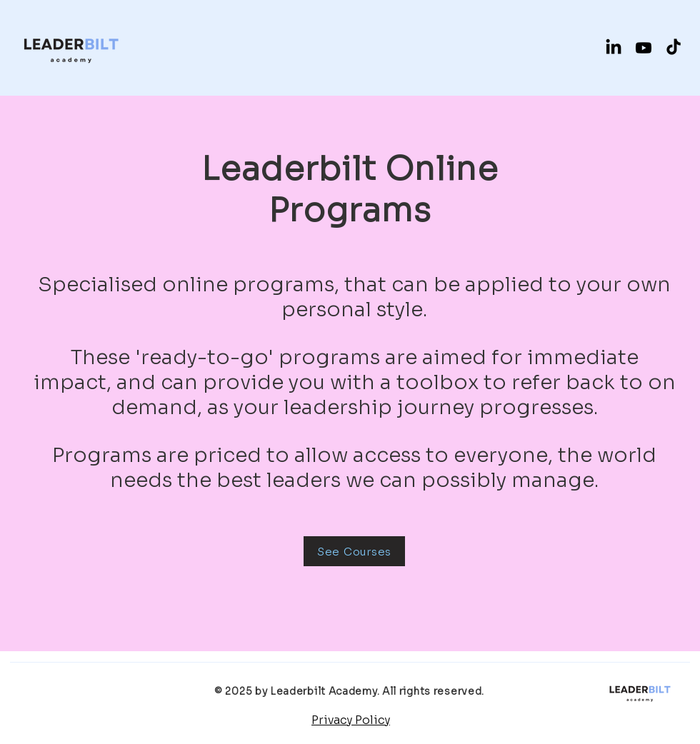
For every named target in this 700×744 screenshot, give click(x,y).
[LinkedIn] (614, 48)
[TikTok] (674, 48)
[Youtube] (644, 48)
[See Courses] (354, 551)
